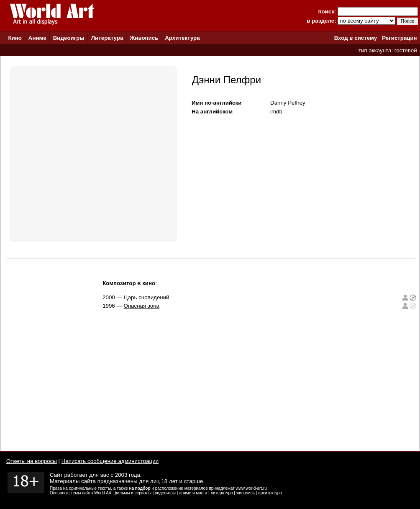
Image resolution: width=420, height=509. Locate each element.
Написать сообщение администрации (110, 461)
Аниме (37, 38)
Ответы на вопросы (32, 461)
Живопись (144, 38)
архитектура (270, 493)
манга (201, 493)
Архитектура (182, 38)
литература (222, 493)
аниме (185, 493)
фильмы (122, 493)
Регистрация (399, 38)
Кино (15, 38)
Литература (107, 38)
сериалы (143, 493)
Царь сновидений (147, 297)
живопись (246, 493)
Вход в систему (356, 38)
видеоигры (165, 493)
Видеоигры (69, 38)
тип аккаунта (375, 50)
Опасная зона (142, 306)
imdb (276, 112)
